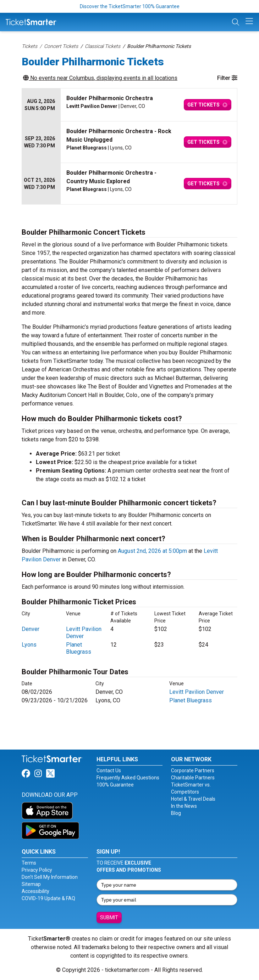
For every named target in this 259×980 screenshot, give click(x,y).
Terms (29, 863)
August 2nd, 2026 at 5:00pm (152, 551)
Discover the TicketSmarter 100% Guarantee (130, 6)
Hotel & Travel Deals (193, 799)
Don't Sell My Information (50, 877)
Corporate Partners (193, 771)
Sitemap (31, 884)
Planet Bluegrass (79, 648)
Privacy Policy (37, 870)
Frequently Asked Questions (128, 778)
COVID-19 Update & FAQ (48, 898)
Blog (176, 813)
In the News (184, 806)
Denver (31, 629)
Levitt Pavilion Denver (197, 692)
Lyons (29, 645)
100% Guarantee (115, 785)
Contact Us (109, 771)
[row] (129, 105)
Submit (109, 918)
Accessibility (35, 891)
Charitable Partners (193, 778)
